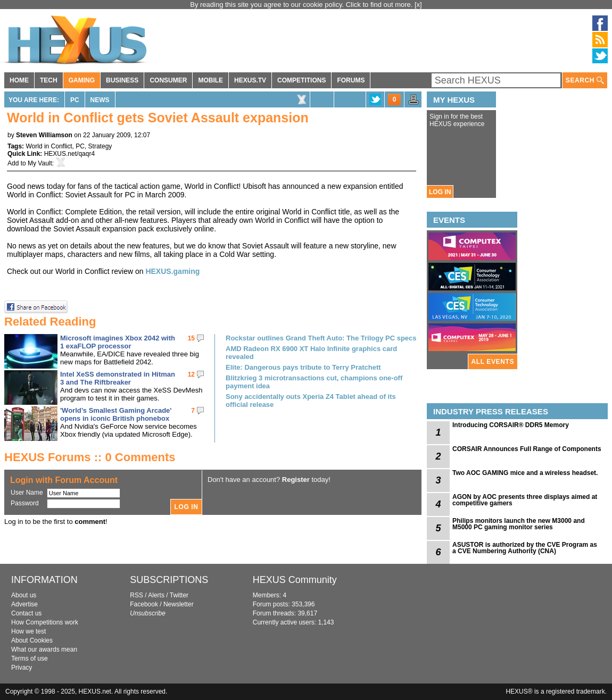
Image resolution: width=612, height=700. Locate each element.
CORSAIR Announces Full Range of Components (527, 449)
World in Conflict (49, 146)
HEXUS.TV (250, 80)
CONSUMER (168, 80)
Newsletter (179, 604)
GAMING (82, 80)
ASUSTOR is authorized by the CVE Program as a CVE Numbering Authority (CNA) (525, 548)
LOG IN (440, 192)
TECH (49, 80)
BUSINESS (122, 80)
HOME (19, 80)
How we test (28, 631)
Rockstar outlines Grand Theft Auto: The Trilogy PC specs (321, 338)
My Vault (40, 163)
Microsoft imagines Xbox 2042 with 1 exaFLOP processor (118, 342)
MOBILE (210, 80)
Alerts (156, 595)
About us (24, 595)
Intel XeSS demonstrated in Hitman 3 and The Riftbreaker (118, 378)
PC (75, 100)
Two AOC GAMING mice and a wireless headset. (525, 473)
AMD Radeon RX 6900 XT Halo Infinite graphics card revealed (311, 353)
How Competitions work (45, 622)
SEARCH (585, 81)
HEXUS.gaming (172, 271)
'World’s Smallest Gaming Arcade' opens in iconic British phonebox (116, 414)
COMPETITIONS (301, 80)
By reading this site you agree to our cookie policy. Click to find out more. (302, 5)
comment (90, 522)
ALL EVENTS (493, 362)
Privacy (22, 668)
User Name (27, 493)
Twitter (179, 595)
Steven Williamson (44, 135)
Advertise (24, 604)
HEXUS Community (295, 580)
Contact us (26, 613)
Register (296, 480)
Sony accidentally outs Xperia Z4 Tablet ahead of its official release (311, 401)
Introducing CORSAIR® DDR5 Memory (511, 425)
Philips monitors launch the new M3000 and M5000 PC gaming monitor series (519, 524)
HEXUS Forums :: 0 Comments (90, 457)
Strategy (100, 146)
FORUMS (351, 80)
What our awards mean (44, 649)
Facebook (144, 604)
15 (191, 338)
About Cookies (32, 640)
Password (25, 503)
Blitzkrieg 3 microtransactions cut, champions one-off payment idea (314, 382)
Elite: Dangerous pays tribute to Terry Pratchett (303, 367)
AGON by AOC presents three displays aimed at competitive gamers (525, 500)
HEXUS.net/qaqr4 (69, 154)
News (100, 100)
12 (191, 374)
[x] (418, 5)
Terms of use (30, 659)
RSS (137, 595)
